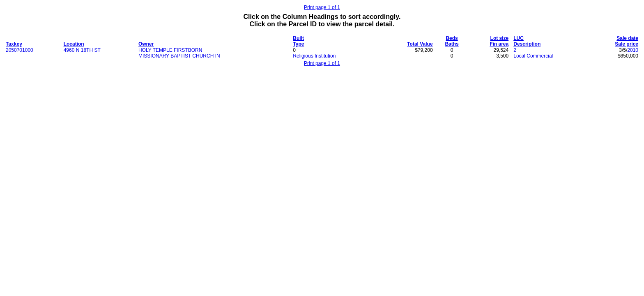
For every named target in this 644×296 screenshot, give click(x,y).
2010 (633, 50)
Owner (146, 44)
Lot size (500, 38)
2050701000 (20, 50)
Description (527, 44)
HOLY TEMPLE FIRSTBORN (170, 50)
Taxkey (14, 44)
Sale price (627, 44)
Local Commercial (533, 56)
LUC (519, 38)
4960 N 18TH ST (82, 50)
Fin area (499, 44)
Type (298, 44)
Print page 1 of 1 (322, 7)
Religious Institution (314, 56)
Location (74, 44)
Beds (452, 38)
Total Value (420, 44)
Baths (452, 44)
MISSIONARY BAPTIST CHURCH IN (179, 56)
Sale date (627, 38)
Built (298, 38)
